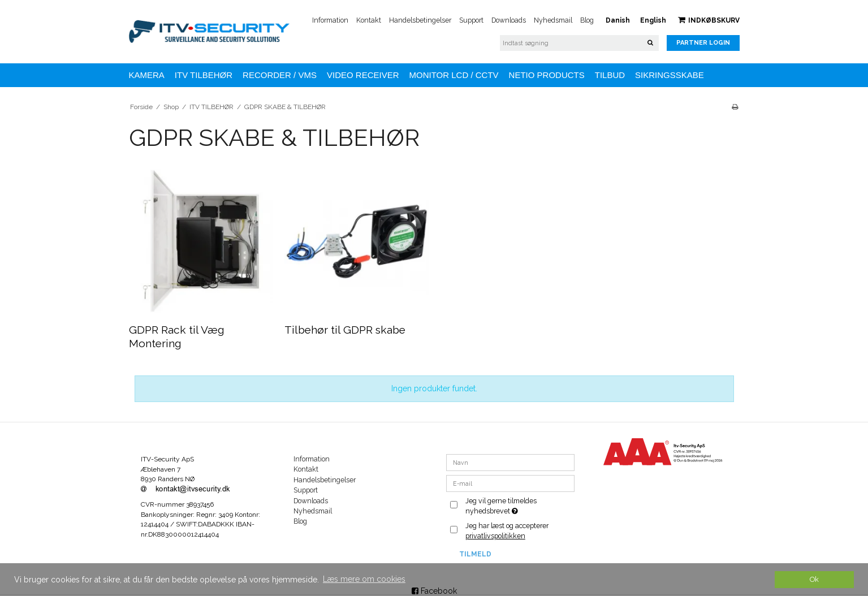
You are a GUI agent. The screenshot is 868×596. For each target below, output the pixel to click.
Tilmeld (475, 554)
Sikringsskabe (670, 75)
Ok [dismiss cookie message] (814, 579)
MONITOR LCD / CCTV (454, 75)
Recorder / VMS (280, 75)
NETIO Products (547, 75)
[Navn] (510, 462)
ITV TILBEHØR (204, 75)
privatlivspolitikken (495, 536)
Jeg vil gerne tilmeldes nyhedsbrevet (519, 506)
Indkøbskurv (709, 20)
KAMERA (147, 75)
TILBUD (610, 75)
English (653, 20)
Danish (618, 20)
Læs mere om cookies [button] (364, 579)
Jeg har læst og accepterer (507, 531)
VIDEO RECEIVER (363, 75)
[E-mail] (510, 483)
